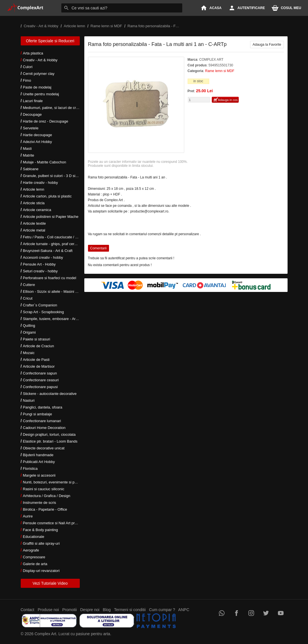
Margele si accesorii (39, 475)
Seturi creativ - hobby (40, 271)
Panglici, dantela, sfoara (43, 407)
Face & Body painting (41, 530)
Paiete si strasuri (37, 339)
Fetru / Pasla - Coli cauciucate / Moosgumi (58, 237)
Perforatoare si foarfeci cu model (50, 278)
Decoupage (33, 114)
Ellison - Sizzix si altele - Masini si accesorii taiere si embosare (74, 292)
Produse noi (48, 610)
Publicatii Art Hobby (39, 462)
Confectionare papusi (40, 387)
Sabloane (31, 169)
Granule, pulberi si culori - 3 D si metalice (57, 176)
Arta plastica (33, 53)
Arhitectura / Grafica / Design (47, 496)
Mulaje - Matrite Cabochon (45, 162)
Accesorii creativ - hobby (43, 257)
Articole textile (34, 223)
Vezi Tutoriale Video (50, 583)
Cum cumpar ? (162, 610)
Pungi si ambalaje (38, 414)
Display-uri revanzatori (41, 571)
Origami (30, 332)
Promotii (69, 610)
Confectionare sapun (40, 373)
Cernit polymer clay (39, 74)
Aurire (28, 516)
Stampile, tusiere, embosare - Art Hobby (56, 319)
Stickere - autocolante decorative (50, 394)
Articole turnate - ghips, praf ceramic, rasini (58, 244)
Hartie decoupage (38, 135)
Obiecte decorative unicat (44, 448)
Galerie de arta (35, 564)
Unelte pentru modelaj (41, 94)
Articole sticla (34, 203)
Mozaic (29, 353)
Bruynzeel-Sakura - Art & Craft (48, 251)
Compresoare (34, 557)
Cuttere (29, 285)
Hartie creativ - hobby (41, 183)
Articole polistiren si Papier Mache (51, 217)
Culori (28, 67)
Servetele (31, 128)
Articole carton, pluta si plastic (47, 196)
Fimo (27, 80)
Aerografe (31, 550)
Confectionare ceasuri (41, 380)
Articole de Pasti (36, 360)
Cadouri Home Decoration (44, 428)
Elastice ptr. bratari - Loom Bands (50, 441)
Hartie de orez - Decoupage (46, 121)
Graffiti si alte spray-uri (41, 543)
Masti (27, 149)
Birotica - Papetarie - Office (45, 509)
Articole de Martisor (39, 366)
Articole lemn (34, 189)
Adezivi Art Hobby (38, 142)
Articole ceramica (37, 210)
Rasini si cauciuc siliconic (44, 489)
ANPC (184, 610)
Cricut (28, 298)
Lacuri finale (33, 101)
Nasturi (29, 400)
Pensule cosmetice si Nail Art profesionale (57, 523)
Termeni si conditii (130, 610)
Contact (28, 610)
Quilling (29, 326)
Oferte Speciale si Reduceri (50, 41)
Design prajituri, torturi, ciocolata (49, 434)
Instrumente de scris (40, 503)
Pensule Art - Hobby (39, 264)
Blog (107, 610)
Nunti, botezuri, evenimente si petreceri (55, 482)
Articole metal (34, 230)
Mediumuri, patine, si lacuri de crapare (54, 108)
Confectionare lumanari (42, 421)
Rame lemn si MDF (220, 71)
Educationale (34, 537)
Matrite (29, 155)
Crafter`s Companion (40, 305)
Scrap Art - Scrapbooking (44, 312)
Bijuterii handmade (38, 455)
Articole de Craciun (39, 346)
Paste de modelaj (37, 87)
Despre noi (90, 610)
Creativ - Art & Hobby (40, 60)
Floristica (30, 469)
